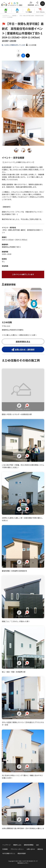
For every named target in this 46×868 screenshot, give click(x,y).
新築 (6, 12)
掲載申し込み (17, 845)
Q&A (37, 845)
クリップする (19, 407)
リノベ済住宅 (29, 12)
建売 (17, 12)
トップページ (7, 845)
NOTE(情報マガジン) (9, 853)
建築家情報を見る (23, 342)
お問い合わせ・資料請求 (25, 349)
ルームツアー (27, 407)
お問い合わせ (31, 849)
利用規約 (5, 849)
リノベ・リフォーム (40, 12)
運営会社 (40, 849)
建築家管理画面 (29, 845)
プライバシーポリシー (17, 849)
